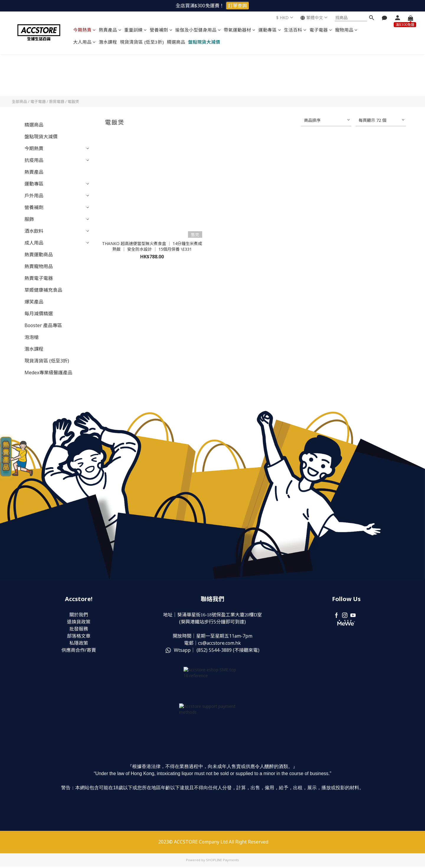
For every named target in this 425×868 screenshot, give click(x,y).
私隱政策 (79, 643)
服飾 (29, 219)
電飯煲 (73, 101)
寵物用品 (346, 30)
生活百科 (295, 30)
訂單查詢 (238, 6)
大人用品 (85, 42)
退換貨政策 (79, 622)
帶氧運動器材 (240, 30)
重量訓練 (136, 30)
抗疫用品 (34, 160)
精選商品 (176, 42)
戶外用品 (34, 196)
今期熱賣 (85, 30)
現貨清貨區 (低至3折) (142, 42)
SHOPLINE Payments (223, 861)
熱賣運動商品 (39, 255)
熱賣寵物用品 (39, 266)
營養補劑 (161, 30)
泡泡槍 (32, 337)
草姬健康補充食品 (43, 290)
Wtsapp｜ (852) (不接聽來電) (212, 650)
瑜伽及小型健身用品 (198, 30)
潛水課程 (108, 42)
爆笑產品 (34, 302)
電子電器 (321, 30)
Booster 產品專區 (43, 325)
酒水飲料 (34, 231)
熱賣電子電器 (39, 278)
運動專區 (270, 30)
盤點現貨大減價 (204, 42)
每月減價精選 (39, 314)
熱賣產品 (110, 30)
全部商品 (19, 101)
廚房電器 (57, 101)
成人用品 (34, 243)
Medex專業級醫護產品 (48, 373)
